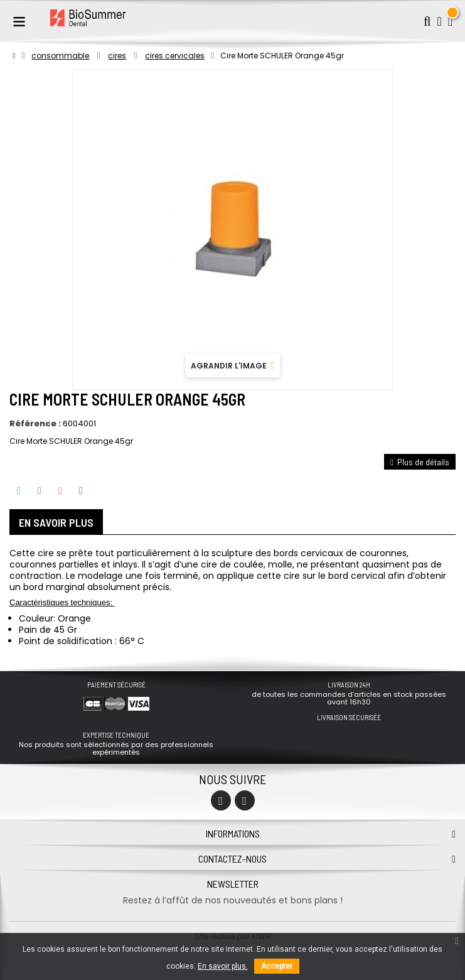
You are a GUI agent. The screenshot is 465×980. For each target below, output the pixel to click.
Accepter (277, 966)
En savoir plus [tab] (56, 522)
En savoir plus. (223, 966)
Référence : (35, 424)
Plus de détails (420, 462)
